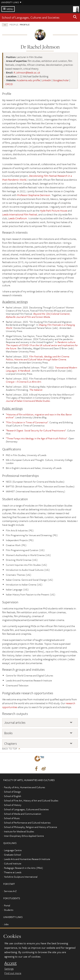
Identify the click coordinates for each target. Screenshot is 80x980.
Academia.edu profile (28, 80)
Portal (7, 905)
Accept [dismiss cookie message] (11, 963)
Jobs (6, 924)
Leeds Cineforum (18, 218)
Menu (10, 9)
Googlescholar (61, 80)
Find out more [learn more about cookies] (13, 973)
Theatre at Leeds (13, 872)
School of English (13, 796)
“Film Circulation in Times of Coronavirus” (27, 422)
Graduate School (12, 855)
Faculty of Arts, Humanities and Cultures (24, 787)
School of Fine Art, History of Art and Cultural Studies (31, 800)
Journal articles (15, 722)
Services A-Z (10, 891)
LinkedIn (47, 80)
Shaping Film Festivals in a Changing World (40, 326)
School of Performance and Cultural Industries (27, 823)
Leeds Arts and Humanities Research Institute (27, 859)
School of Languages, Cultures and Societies (31, 17)
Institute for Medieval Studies (19, 831)
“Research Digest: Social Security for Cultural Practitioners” (36, 430)
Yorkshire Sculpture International (21, 877)
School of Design (12, 792)
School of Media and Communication (23, 814)
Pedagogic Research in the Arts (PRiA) (24, 868)
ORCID (9, 84)
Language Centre (13, 850)
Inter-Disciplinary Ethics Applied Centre (24, 836)
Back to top (10, 749)
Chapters (10, 743)
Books (8, 733)
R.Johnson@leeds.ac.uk (27, 72)
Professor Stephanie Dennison (34, 195)
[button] (75, 17)
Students (9, 910)
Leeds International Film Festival (20, 214)
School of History (13, 805)
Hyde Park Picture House (53, 211)
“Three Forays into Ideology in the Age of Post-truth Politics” (37, 438)
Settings (9, 969)
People (14, 24)
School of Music (12, 818)
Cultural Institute (13, 863)
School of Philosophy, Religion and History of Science (31, 827)
